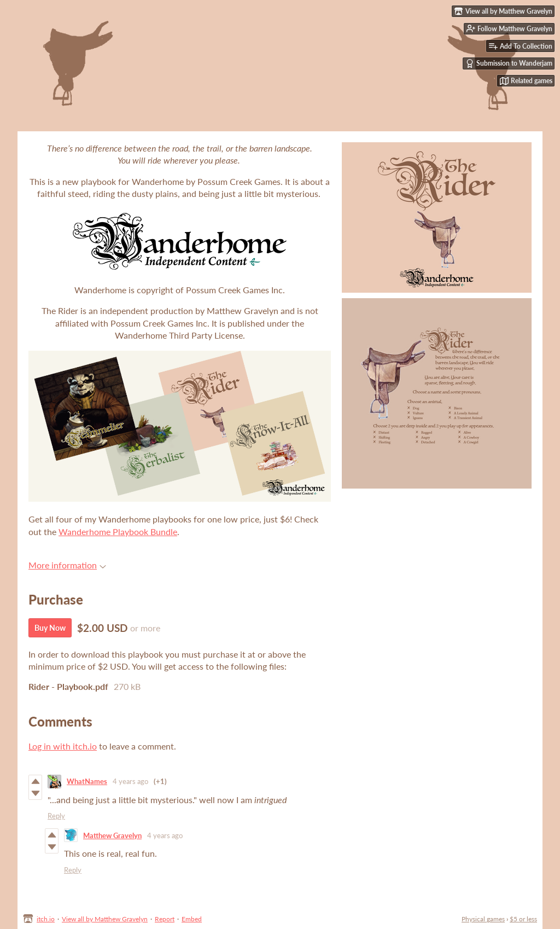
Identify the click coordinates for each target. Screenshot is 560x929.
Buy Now (50, 628)
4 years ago (130, 781)
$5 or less (523, 919)
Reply (56, 816)
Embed (192, 919)
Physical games (483, 919)
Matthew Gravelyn (112, 835)
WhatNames (87, 781)
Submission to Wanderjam (509, 63)
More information (67, 565)
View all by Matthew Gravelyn (105, 919)
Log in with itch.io (63, 746)
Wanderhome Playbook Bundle (118, 532)
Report (165, 919)
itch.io (46, 919)
